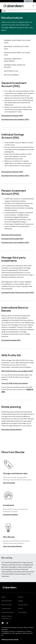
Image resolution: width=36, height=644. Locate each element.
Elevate (21, 597)
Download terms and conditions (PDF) (15, 119)
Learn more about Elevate (12, 546)
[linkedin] (3, 623)
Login (28, 1)
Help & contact (7, 605)
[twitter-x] (7, 623)
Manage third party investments (13, 60)
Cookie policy (6, 608)
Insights (21, 601)
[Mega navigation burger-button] (33, 6)
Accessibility (22, 612)
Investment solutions (10, 515)
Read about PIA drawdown (11, 235)
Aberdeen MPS (7, 601)
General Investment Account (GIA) (17, 42)
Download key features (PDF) (12, 116)
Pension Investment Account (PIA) (17, 54)
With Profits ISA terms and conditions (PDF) (17, 371)
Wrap (3, 597)
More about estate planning (11, 430)
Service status (23, 605)
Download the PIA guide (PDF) (12, 239)
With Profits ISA (11, 71)
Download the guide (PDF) (11, 340)
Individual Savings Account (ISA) (17, 48)
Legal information (8, 612)
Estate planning (11, 75)
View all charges (9, 483)
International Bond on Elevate (14, 66)
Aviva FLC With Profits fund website (14, 383)
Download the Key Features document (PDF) (18, 293)
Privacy (21, 608)
